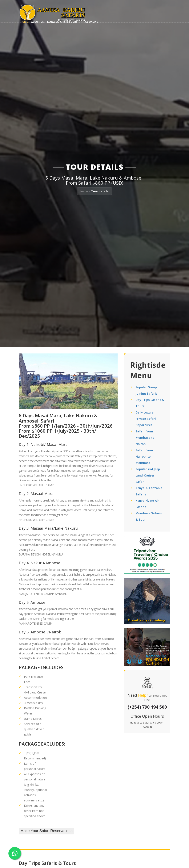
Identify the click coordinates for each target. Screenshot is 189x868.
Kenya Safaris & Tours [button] (64, 22)
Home (24, 22)
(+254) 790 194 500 (147, 707)
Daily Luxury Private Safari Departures (146, 419)
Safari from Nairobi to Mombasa (144, 456)
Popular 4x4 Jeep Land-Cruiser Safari (148, 475)
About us (37, 22)
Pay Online (91, 22)
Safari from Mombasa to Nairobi (145, 438)
